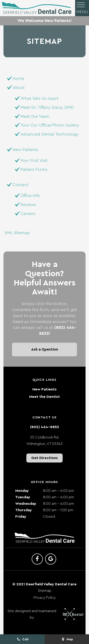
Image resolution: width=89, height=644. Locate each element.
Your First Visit (34, 160)
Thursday (24, 510)
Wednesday (26, 504)
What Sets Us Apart (39, 98)
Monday (22, 491)
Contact (20, 185)
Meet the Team (35, 116)
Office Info (30, 196)
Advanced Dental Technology (49, 134)
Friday (21, 517)
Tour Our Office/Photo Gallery (50, 125)
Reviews (28, 205)
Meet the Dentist (44, 397)
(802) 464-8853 (44, 427)
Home (18, 79)
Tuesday (23, 497)
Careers (28, 214)
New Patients (25, 150)
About (19, 88)
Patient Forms (34, 169)
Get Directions (44, 458)
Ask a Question (45, 349)
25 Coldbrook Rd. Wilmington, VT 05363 (44, 441)
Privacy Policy (45, 598)
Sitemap (45, 591)
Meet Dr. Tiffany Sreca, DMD (47, 107)
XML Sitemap (17, 233)
